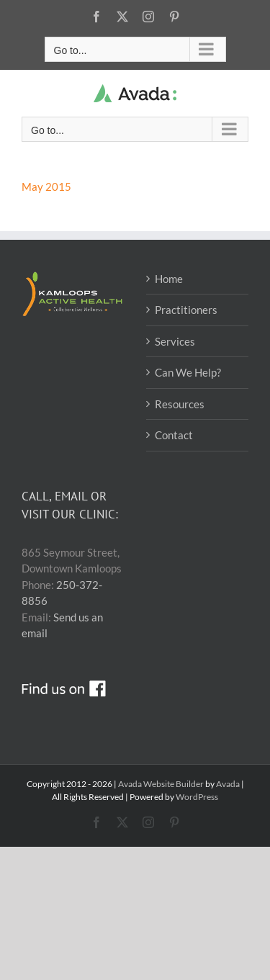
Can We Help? (188, 372)
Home (169, 279)
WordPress (197, 797)
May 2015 (46, 186)
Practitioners (186, 310)
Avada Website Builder (161, 784)
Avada (228, 784)
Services (175, 341)
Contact (174, 435)
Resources (180, 404)
